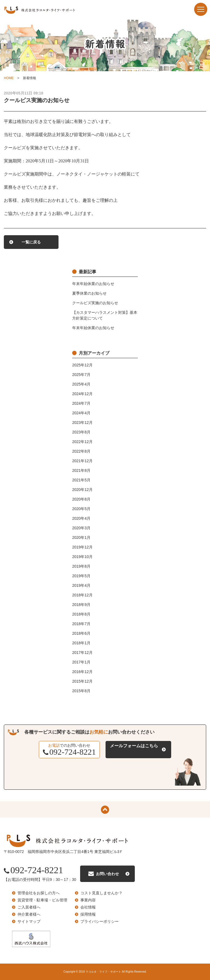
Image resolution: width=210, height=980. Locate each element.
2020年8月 (81, 499)
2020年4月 (81, 518)
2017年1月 (81, 662)
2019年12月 (82, 547)
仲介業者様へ (29, 914)
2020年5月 (81, 509)
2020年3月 (81, 528)
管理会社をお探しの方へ (39, 893)
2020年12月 (82, 490)
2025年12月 (82, 365)
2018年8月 (81, 614)
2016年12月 (82, 672)
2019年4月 (81, 585)
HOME (9, 78)
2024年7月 (81, 403)
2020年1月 (81, 538)
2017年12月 (82, 653)
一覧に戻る (31, 242)
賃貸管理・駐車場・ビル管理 (42, 900)
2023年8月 (81, 432)
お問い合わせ (107, 874)
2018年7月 (81, 624)
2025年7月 (81, 375)
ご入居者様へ (29, 907)
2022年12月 (82, 442)
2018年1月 (81, 643)
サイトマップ (29, 921)
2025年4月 (81, 384)
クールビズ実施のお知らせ (95, 303)
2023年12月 (82, 423)
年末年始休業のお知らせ (93, 284)
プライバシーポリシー (100, 921)
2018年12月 (82, 595)
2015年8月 (81, 691)
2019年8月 (81, 566)
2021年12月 (82, 461)
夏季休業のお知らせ (89, 293)
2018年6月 (81, 633)
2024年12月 (82, 394)
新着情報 (30, 78)
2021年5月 (81, 480)
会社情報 (88, 907)
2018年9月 (81, 605)
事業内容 (88, 900)
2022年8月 (81, 451)
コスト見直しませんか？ (101, 893)
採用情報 (88, 914)
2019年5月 (81, 576)
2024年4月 (81, 413)
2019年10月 (82, 557)
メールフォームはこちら (134, 746)
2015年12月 (82, 681)
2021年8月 (81, 470)
